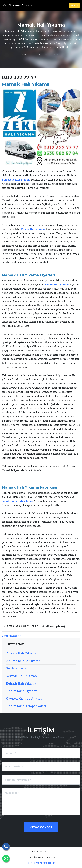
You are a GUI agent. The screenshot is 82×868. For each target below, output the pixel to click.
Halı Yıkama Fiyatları (22, 691)
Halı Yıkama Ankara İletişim (41, 863)
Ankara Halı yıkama (57, 284)
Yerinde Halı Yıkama (21, 676)
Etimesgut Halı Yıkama (16, 180)
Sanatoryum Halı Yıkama (17, 501)
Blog (41, 55)
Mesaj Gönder (41, 827)
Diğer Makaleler (11, 636)
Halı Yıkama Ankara (28, 55)
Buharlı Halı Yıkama (21, 683)
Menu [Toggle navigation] (74, 5)
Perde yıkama (16, 668)
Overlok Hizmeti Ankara (24, 698)
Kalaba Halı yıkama (33, 229)
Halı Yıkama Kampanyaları (26, 706)
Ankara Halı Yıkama (21, 653)
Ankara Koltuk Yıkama (23, 661)
